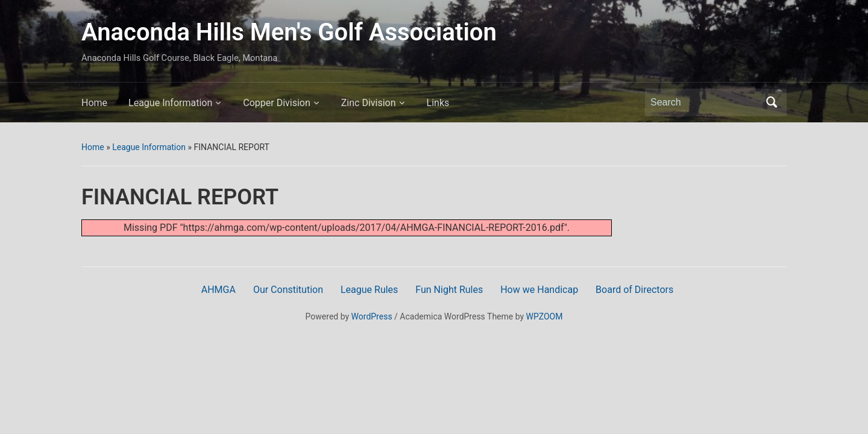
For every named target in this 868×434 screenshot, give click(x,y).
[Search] (705, 102)
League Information (170, 103)
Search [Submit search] (772, 102)
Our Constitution (288, 290)
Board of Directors (634, 290)
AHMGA (219, 290)
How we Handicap (539, 290)
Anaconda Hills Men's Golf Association (289, 32)
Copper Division (277, 103)
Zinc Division (369, 103)
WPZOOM (545, 316)
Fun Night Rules (449, 290)
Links (438, 103)
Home (94, 103)
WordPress (372, 316)
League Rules (369, 290)
